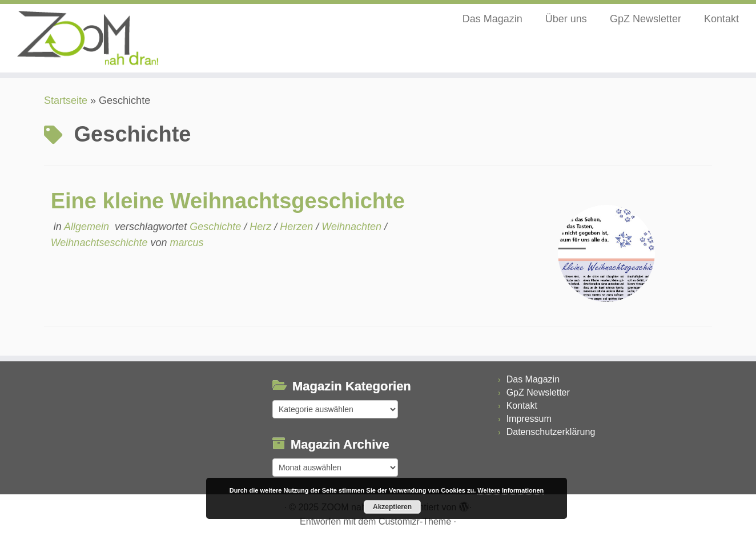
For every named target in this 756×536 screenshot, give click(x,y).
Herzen (298, 227)
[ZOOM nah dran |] (87, 38)
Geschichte (217, 227)
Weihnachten (353, 227)
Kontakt (721, 19)
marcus (186, 243)
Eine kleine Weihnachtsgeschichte (228, 201)
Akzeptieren (392, 507)
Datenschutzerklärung (551, 432)
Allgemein (88, 227)
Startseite (66, 100)
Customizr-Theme (415, 521)
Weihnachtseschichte (101, 243)
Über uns (566, 19)
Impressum (529, 419)
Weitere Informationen (510, 490)
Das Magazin (492, 19)
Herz (262, 227)
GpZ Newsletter (646, 19)
